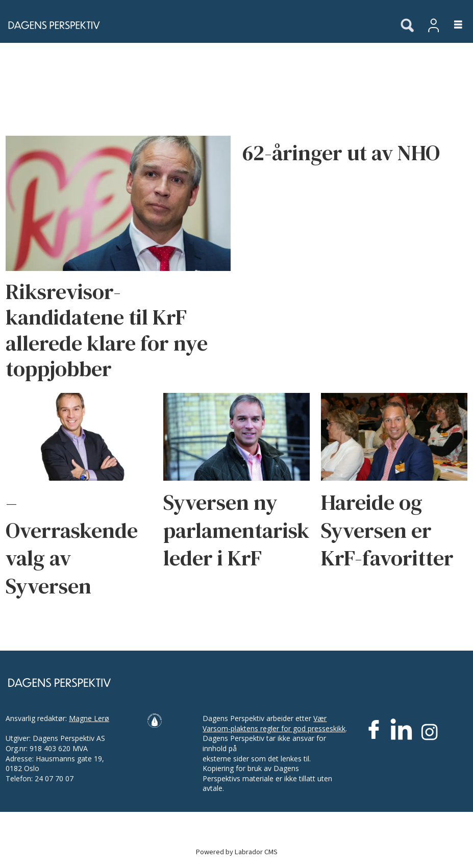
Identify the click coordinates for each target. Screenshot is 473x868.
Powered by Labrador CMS (237, 852)
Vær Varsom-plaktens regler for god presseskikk (274, 723)
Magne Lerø (89, 718)
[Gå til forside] (51, 25)
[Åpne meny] (452, 25)
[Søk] (407, 26)
